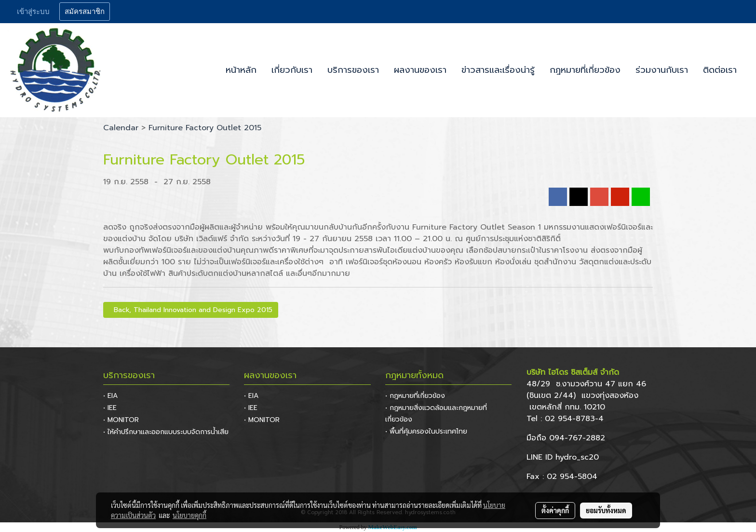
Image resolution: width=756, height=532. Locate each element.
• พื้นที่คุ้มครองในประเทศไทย (426, 431)
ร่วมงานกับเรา (662, 70)
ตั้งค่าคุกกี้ (555, 510)
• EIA (110, 396)
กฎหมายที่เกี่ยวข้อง (585, 70)
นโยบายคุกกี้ (189, 515)
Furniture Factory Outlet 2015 (205, 128)
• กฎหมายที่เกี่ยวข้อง (415, 396)
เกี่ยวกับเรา (292, 70)
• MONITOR (121, 420)
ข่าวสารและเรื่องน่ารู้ (498, 70)
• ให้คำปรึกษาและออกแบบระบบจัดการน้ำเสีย (166, 432)
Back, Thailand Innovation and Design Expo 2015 (191, 310)
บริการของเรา (353, 70)
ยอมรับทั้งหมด (606, 510)
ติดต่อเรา (720, 70)
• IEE (110, 408)
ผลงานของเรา (420, 70)
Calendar (121, 128)
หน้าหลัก (241, 70)
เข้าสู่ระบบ (33, 12)
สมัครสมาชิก (85, 12)
